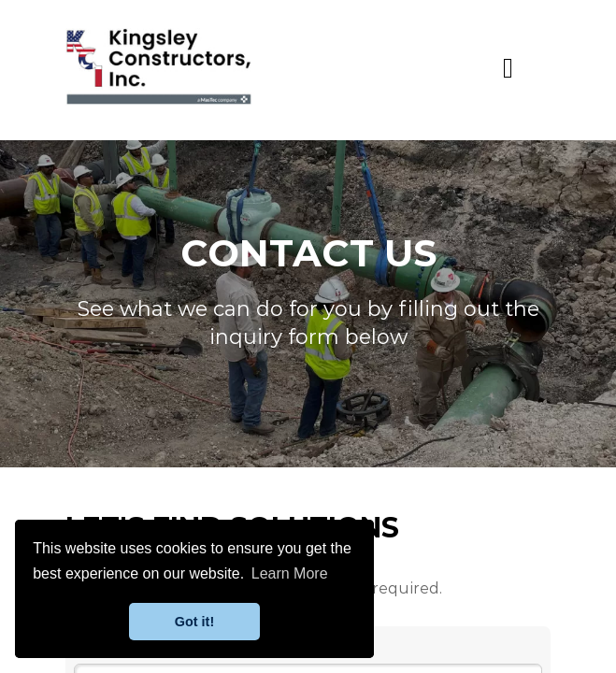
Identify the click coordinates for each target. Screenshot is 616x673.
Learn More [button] (290, 573)
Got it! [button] (194, 622)
